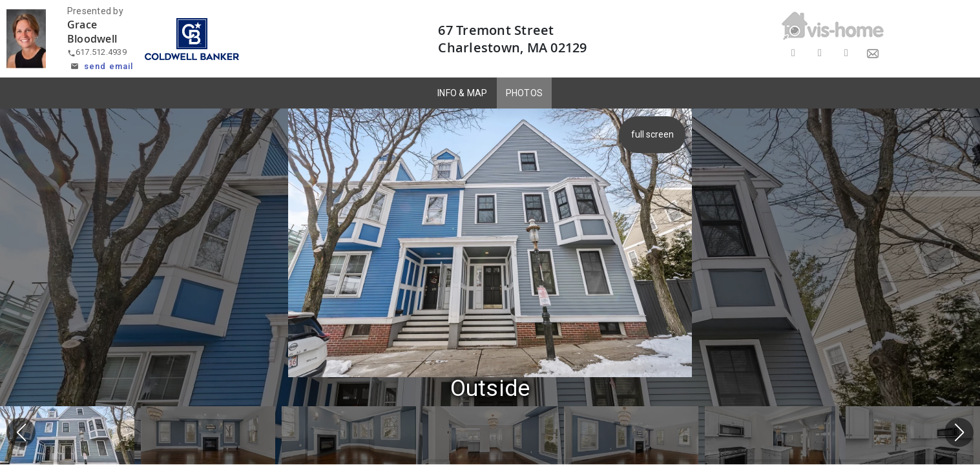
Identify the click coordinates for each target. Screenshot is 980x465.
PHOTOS (525, 93)
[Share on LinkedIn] (846, 53)
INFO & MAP (463, 93)
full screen (652, 134)
